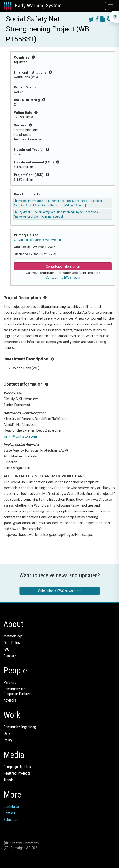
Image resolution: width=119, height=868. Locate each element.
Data (7, 734)
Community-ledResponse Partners (18, 691)
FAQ (6, 649)
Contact (9, 813)
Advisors (10, 700)
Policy (8, 740)
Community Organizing (20, 727)
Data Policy (12, 643)
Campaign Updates (17, 767)
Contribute (11, 807)
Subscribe (11, 820)
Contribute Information (63, 266)
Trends (9, 780)
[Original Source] (75, 206)
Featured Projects (17, 773)
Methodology (13, 636)
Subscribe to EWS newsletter (59, 591)
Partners (10, 682)
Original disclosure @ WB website (39, 240)
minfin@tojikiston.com (20, 436)
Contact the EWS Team (63, 277)
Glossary (10, 656)
